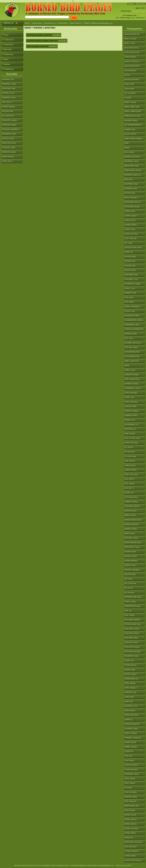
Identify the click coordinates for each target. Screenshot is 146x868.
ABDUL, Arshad (130, 102)
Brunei (6, 35)
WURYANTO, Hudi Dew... (134, 842)
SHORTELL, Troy (131, 706)
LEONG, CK (129, 493)
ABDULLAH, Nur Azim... (133, 116)
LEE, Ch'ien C (7, 102)
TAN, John (128, 756)
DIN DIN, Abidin (130, 257)
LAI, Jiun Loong (130, 456)
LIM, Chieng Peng (131, 497)
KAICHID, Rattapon (132, 411)
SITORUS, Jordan (131, 729)
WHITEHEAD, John (132, 806)
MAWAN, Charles (131, 529)
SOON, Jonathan (131, 733)
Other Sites (8, 49)
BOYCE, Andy (130, 193)
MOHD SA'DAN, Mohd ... (134, 542)
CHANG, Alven (130, 211)
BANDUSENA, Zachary (133, 170)
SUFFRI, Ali (129, 751)
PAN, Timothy (130, 615)
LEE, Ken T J (129, 488)
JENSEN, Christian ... (132, 384)
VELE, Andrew (130, 779)
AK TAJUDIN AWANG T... (134, 125)
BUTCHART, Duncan (132, 207)
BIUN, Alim (129, 179)
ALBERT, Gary (130, 129)
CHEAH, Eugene (131, 216)
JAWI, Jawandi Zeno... (133, 379)
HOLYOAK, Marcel (131, 347)
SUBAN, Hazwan (131, 747)
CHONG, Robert (131, 225)
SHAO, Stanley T (131, 688)
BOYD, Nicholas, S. (132, 198)
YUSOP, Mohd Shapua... (134, 860)
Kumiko (127, 75)
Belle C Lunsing (130, 39)
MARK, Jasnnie (130, 515)
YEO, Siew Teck (130, 847)
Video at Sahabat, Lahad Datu (38, 46)
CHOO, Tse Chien (131, 234)
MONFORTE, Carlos (132, 547)
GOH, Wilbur (129, 302)
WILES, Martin (130, 810)
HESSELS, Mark (131, 334)
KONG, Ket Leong (131, 443)
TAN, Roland (129, 760)
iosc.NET (128, 865)
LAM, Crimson (130, 461)
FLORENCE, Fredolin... (133, 284)
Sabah (6, 59)
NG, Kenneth (129, 592)
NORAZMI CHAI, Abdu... (134, 597)
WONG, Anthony (131, 819)
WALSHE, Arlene (131, 797)
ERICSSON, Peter (131, 275)
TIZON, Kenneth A (131, 765)
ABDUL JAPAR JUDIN (133, 111)
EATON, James (130, 270)
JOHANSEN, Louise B (133, 388)
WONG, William (130, 833)
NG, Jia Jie (129, 588)
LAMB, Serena (130, 465)
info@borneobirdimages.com (101, 23)
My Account (140, 4)
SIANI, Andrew (130, 710)
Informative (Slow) (138, 11)
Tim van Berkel (130, 93)
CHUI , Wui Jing (130, 238)
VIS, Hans (128, 788)
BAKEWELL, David (132, 161)
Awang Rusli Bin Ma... (133, 34)
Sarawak (7, 64)
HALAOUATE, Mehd (132, 316)
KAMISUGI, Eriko (131, 415)
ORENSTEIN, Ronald (132, 606)
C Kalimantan (9, 40)
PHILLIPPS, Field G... (132, 633)
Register (131, 4)
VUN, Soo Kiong (131, 792)
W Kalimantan (9, 69)
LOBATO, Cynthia (131, 502)
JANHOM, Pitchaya (132, 375)
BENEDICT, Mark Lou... (133, 175)
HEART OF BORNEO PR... (134, 329)
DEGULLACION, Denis (133, 247)
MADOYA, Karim (131, 511)
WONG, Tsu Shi (130, 815)
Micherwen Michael (132, 80)
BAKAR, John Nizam (132, 157)
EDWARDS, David (9, 98)
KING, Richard (130, 434)
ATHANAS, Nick (8, 79)
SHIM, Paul (129, 701)
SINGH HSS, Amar (131, 715)
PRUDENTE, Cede (132, 656)
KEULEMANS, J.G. (132, 424)
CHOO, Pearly (130, 229)
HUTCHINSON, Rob (132, 352)
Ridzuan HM (129, 84)
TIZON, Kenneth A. (132, 769)
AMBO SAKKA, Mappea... (134, 139)
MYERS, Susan (130, 565)
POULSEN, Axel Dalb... (133, 651)
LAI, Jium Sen (130, 452)
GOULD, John (130, 311)
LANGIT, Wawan (131, 470)
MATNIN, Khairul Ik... (132, 524)
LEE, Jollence (130, 483)
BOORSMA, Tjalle (131, 184)
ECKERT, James (8, 93)
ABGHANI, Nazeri (131, 120)
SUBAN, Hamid (130, 742)
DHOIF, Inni (129, 252)
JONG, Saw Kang (131, 402)
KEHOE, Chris (130, 420)
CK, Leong (129, 243)
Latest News (37, 23)
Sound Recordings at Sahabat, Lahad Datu (42, 41)
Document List (50, 23)
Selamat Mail (129, 89)
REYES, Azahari (131, 674)
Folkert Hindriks (130, 57)
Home (27, 23)
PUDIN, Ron (129, 661)
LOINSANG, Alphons (132, 506)
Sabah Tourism (75, 23)
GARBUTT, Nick (130, 293)
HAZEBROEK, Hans (132, 325)
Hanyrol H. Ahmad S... (133, 61)
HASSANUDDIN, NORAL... (134, 320)
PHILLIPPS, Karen (131, 642)
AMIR (127, 143)
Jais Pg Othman (130, 70)
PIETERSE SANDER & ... (11, 129)
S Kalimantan (8, 54)
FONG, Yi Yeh (130, 288)
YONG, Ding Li (8, 161)
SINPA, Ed (129, 720)
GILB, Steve (129, 297)
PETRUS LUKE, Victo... (133, 624)
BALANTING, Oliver (132, 166)
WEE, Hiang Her (131, 801)
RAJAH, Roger (130, 670)
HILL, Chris (129, 338)
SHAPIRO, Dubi (130, 692)
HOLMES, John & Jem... (134, 343)
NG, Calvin (129, 579)
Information (62, 23)
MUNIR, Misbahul (131, 561)
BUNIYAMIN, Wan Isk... (133, 202)
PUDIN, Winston (131, 665)
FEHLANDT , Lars (131, 279)
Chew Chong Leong (132, 52)
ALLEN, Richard (130, 134)
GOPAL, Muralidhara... (133, 306)
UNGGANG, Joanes (132, 774)
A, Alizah (128, 98)
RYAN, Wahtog (130, 683)
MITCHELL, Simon (131, 538)
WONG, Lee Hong (131, 828)
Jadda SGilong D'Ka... (133, 66)
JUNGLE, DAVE (130, 406)
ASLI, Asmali (129, 152)
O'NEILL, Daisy (130, 602)
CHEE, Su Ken (130, 220)
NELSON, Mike (130, 574)
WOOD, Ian (129, 838)
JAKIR (127, 365)
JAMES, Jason (130, 370)
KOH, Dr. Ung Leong (132, 438)
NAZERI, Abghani (9, 107)
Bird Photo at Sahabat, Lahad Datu (39, 35)
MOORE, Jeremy (131, 556)
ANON (127, 148)
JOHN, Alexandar (131, 393)
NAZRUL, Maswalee (132, 570)
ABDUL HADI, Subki (132, 107)
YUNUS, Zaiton (130, 856)
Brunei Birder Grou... (132, 48)
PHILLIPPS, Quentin (132, 647)
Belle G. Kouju (130, 43)
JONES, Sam (129, 397)
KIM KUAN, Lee (130, 429)
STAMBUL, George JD (133, 738)
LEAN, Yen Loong (131, 474)
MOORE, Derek (130, 552)
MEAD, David (130, 533)
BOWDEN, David (131, 188)
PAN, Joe (128, 611)
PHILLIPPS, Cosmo (132, 629)
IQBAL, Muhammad (132, 361)
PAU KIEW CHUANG (132, 620)
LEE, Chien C (130, 479)
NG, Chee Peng (130, 583)
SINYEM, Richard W (132, 724)
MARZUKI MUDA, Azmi (133, 520)
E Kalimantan (8, 45)
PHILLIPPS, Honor (131, 638)
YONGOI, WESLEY (132, 851)
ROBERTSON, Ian (131, 679)
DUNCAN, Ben (130, 261)
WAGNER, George (9, 152)
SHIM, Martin (129, 697)
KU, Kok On (129, 447)
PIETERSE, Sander (9, 125)
